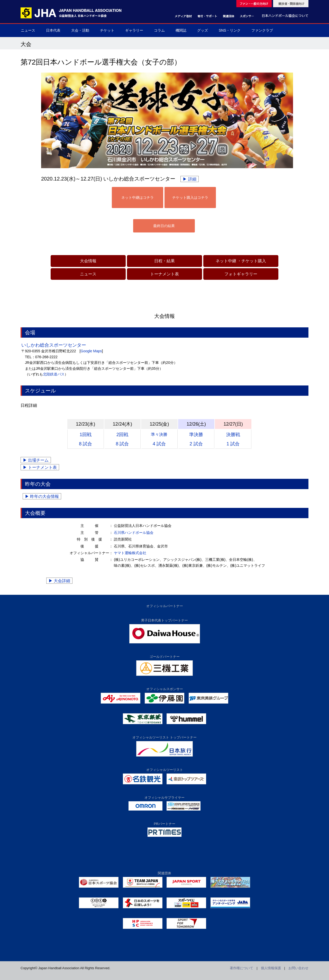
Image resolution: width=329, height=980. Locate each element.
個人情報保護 (271, 968)
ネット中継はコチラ (138, 197)
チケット (107, 30)
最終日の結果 (164, 226)
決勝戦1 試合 (233, 439)
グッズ (203, 30)
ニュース (28, 30)
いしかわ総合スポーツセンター (54, 345)
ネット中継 (226, 261)
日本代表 (53, 30)
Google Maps (91, 351)
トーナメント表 (164, 274)
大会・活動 (80, 30)
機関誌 (181, 30)
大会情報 (88, 261)
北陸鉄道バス (54, 374)
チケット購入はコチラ (190, 197)
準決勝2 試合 (196, 439)
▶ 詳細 (189, 179)
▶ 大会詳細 (59, 581)
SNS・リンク (230, 30)
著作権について (241, 968)
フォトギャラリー (241, 274)
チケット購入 (254, 261)
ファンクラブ (262, 30)
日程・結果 (164, 261)
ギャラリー (134, 30)
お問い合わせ (298, 968)
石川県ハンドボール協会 (134, 533)
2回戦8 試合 (122, 439)
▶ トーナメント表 (40, 467)
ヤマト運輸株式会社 (130, 553)
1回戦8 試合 (85, 439)
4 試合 (159, 439)
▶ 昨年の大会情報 (42, 496)
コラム (159, 30)
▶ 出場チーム (36, 460)
